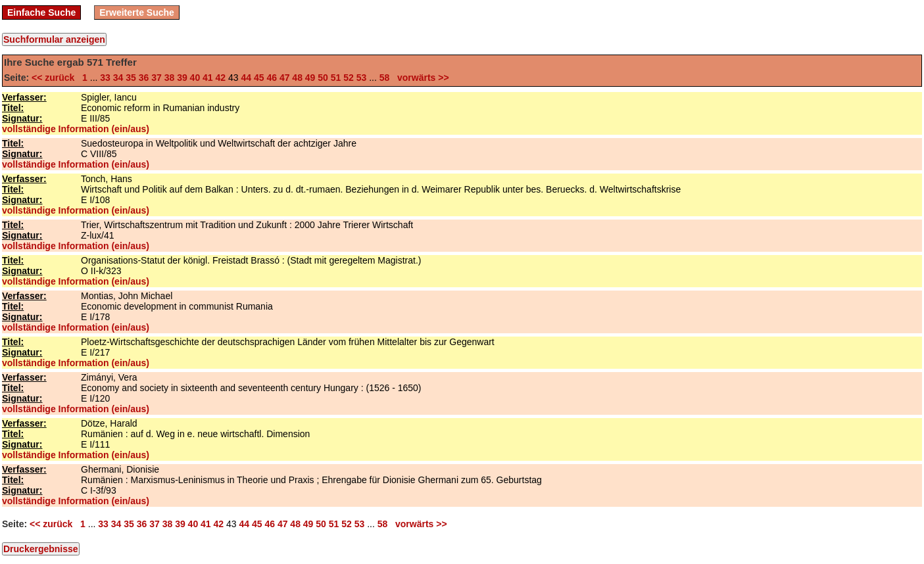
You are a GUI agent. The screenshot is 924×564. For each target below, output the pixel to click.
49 (310, 78)
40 (195, 78)
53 (362, 78)
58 (385, 78)
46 (272, 78)
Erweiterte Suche (137, 12)
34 (118, 78)
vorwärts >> (420, 78)
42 (221, 78)
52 (349, 78)
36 (144, 78)
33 (105, 78)
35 (131, 78)
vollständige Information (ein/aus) (76, 129)
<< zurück (56, 78)
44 (246, 78)
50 (323, 78)
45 (259, 78)
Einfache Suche (41, 12)
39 (182, 78)
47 (285, 78)
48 (297, 78)
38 (170, 78)
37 (157, 78)
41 (208, 78)
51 (336, 78)
